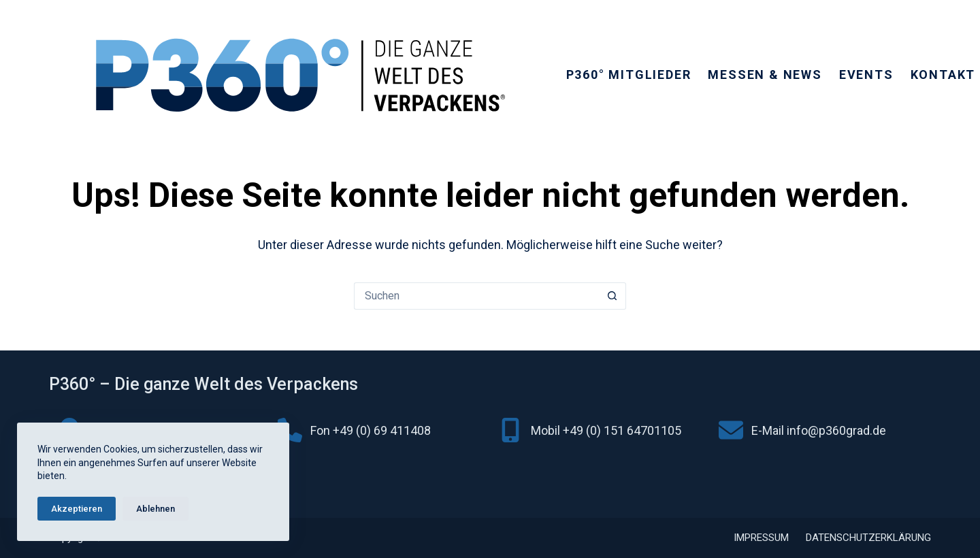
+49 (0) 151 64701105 (622, 430)
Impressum (761, 538)
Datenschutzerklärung (868, 538)
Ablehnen (156, 509)
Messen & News (765, 75)
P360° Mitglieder (629, 75)
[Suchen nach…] (476, 296)
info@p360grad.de (836, 430)
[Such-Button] (612, 296)
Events (866, 75)
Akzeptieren (77, 509)
